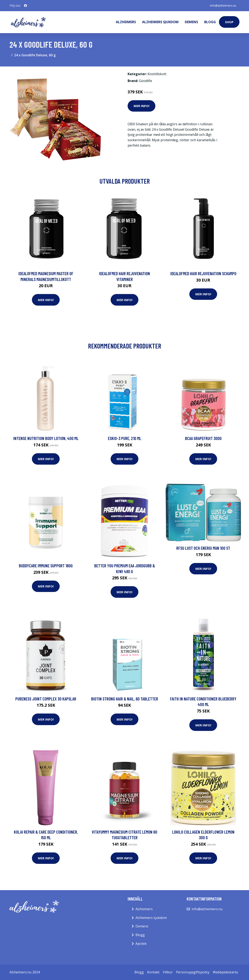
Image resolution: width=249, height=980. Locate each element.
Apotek (141, 944)
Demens (191, 22)
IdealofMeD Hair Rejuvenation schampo (203, 273)
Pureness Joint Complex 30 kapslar (46, 699)
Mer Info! (141, 106)
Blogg (210, 22)
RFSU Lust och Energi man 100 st (203, 548)
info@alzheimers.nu (223, 5)
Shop (229, 22)
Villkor (168, 972)
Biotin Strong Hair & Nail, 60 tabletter (125, 699)
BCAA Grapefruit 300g (203, 438)
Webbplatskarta (225, 972)
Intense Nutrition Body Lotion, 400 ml (46, 438)
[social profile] (25, 6)
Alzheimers (126, 22)
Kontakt (153, 972)
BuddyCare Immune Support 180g (46, 566)
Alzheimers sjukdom (160, 22)
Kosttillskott (157, 74)
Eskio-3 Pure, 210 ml (125, 438)
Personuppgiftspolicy (193, 972)
